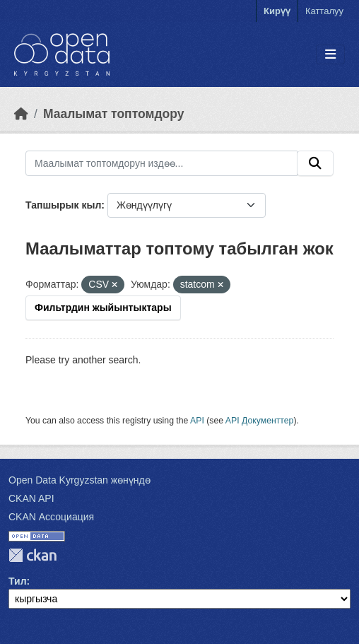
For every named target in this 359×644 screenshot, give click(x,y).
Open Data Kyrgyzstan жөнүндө (80, 480)
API (197, 421)
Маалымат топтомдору (114, 114)
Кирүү (277, 11)
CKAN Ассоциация (51, 517)
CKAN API (31, 498)
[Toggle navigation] (330, 55)
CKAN (33, 555)
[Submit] (315, 163)
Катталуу (324, 11)
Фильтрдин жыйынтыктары (103, 308)
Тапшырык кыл (63, 205)
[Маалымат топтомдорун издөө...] (161, 163)
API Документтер (260, 421)
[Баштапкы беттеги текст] (21, 114)
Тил (18, 581)
